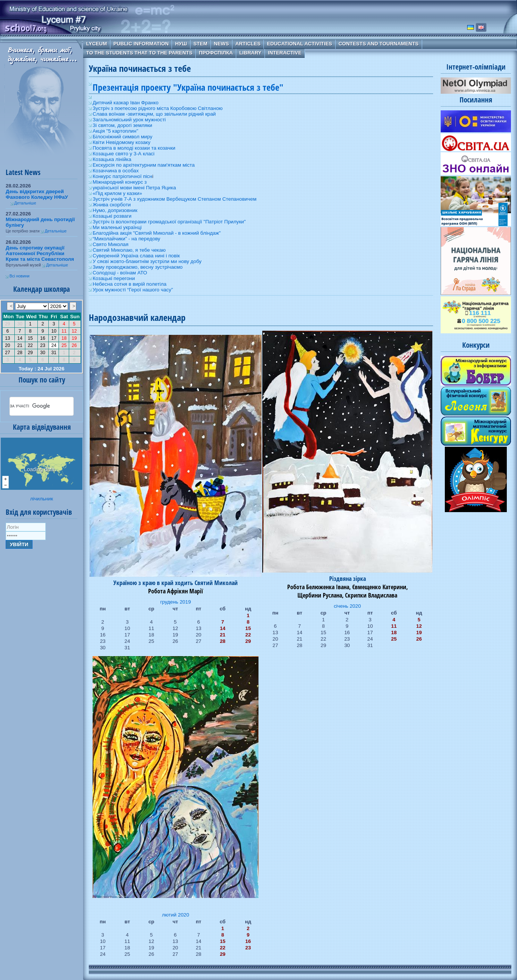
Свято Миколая (111, 244)
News (221, 44)
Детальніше (25, 203)
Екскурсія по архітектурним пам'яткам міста (144, 165)
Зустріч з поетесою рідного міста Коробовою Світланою (158, 108)
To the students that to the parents (139, 53)
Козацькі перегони (114, 278)
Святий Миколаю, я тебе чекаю (129, 250)
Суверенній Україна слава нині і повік (136, 256)
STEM (200, 44)
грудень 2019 (176, 602)
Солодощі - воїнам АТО (120, 273)
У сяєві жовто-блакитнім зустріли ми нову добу (147, 261)
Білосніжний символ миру (122, 137)
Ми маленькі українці (117, 227)
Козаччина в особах (116, 171)
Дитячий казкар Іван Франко (125, 103)
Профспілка (216, 53)
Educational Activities (299, 44)
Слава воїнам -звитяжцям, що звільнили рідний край (154, 114)
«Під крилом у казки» (117, 193)
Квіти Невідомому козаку (122, 142)
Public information (141, 44)
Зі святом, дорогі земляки (122, 125)
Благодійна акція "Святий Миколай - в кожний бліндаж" (157, 233)
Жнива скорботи (112, 205)
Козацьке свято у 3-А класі (124, 154)
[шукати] (33, 406)
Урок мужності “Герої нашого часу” (133, 290)
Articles (248, 44)
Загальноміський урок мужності (129, 120)
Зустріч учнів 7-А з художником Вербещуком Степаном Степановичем (175, 199)
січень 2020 (347, 606)
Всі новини (19, 276)
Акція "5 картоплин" (115, 131)
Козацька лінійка (112, 159)
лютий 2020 (176, 915)
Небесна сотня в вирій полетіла (129, 284)
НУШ (181, 44)
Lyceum (97, 44)
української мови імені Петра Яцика (134, 188)
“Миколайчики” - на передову (126, 239)
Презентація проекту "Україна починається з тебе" (188, 87)
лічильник (42, 499)
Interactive (285, 53)
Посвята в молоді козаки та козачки (134, 148)
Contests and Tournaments (379, 44)
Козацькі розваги (112, 216)
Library (250, 53)
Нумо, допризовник (115, 210)
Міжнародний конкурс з (120, 182)
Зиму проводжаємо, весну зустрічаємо (138, 267)
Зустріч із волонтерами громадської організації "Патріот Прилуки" (169, 222)
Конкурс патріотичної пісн (122, 176)
